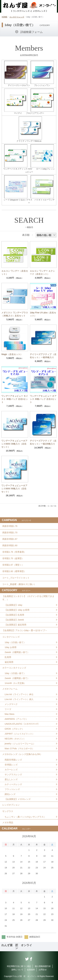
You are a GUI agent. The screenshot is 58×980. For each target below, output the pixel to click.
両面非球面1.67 (10, 539)
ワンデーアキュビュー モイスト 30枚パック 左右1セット (15, 399)
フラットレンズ (12, 789)
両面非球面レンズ (13, 760)
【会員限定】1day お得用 (17, 610)
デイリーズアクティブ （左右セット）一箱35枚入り (43, 356)
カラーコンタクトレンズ (14, 668)
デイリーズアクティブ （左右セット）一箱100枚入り (43, 442)
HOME (4, 17)
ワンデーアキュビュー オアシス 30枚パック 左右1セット (43, 399)
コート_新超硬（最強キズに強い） (19, 584)
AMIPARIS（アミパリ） (16, 719)
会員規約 (31, 970)
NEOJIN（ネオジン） (15, 739)
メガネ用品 (8, 822)
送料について (17, 970)
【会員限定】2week (14, 620)
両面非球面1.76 (10, 526)
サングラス (8, 811)
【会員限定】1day (13, 605)
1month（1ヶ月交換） (15, 683)
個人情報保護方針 (43, 966)
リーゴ (8, 709)
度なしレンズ (11, 779)
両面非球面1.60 (10, 545)
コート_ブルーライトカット (16, 578)
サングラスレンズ (13, 774)
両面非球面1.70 (10, 533)
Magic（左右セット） (12, 354)
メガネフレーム (10, 689)
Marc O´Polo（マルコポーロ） (19, 748)
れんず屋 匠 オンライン (17, 947)
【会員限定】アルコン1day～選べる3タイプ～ (25, 630)
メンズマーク (11, 704)
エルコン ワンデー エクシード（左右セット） (42, 272)
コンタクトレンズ (17, 17)
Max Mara (9, 714)
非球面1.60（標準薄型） (14, 571)
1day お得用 (11, 647)
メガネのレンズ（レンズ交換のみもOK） (22, 754)
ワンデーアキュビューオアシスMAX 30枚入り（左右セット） (14, 444)
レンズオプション (11, 805)
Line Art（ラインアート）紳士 (19, 694)
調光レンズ (10, 794)
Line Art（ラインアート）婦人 (19, 699)
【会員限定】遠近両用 (15, 625)
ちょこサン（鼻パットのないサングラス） (25, 817)
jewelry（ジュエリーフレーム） (20, 744)
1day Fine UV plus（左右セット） (43, 314)
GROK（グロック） (14, 729)
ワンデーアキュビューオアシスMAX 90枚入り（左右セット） (14, 489)
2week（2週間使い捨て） (17, 652)
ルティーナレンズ (13, 784)
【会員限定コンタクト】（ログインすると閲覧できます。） (28, 598)
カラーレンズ (11, 770)
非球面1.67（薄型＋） (13, 565)
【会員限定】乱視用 (14, 615)
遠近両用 (9, 662)
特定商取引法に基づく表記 (19, 966)
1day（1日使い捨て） (15, 642)
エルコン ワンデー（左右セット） (15, 272)
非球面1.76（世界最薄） (14, 552)
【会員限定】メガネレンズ (18, 799)
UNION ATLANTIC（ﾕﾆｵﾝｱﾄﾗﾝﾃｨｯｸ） (22, 724)
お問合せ (43, 970)
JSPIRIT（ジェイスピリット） (19, 734)
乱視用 (8, 657)
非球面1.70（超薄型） (13, 558)
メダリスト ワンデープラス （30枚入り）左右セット (15, 314)
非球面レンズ (11, 765)
